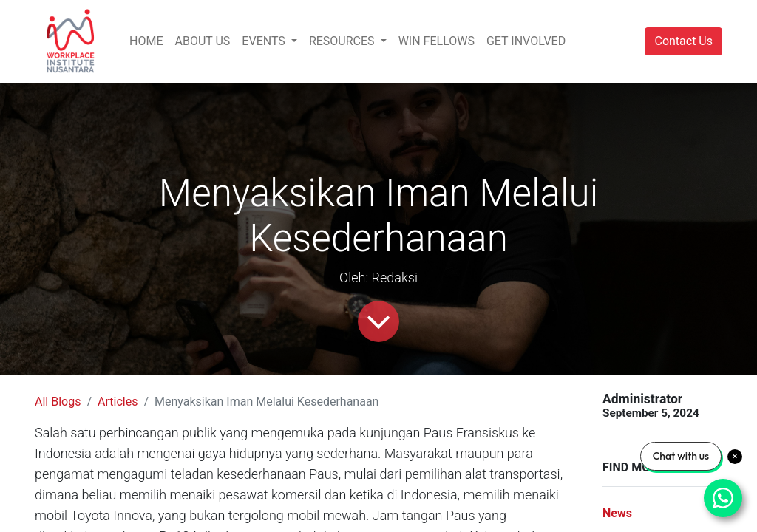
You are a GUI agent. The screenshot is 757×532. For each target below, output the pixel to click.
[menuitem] (146, 41)
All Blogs (58, 402)
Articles (118, 402)
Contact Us (683, 41)
